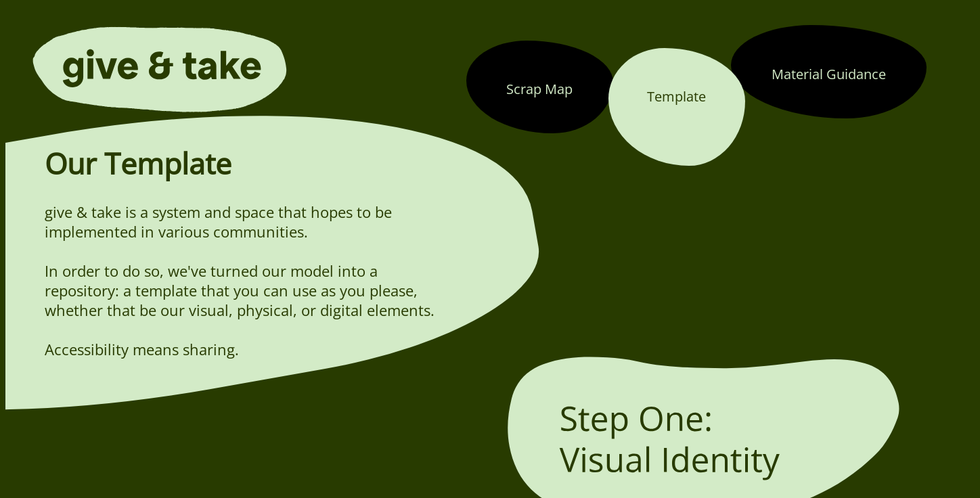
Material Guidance (829, 74)
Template (676, 96)
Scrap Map (539, 89)
